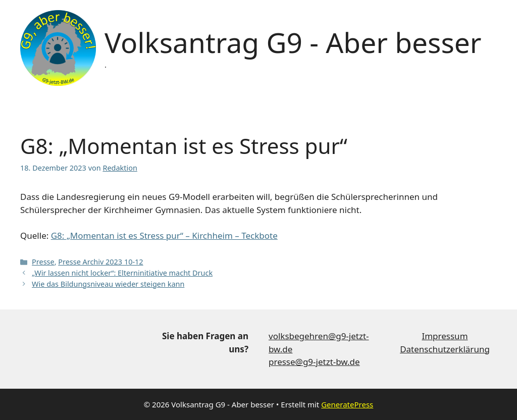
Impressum (445, 336)
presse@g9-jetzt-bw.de (314, 362)
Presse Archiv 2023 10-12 (100, 262)
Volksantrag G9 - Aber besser (293, 42)
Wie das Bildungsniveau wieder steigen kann (108, 284)
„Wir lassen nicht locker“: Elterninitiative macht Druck (122, 273)
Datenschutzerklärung (445, 349)
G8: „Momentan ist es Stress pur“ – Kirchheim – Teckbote (164, 235)
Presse (43, 262)
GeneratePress (347, 404)
